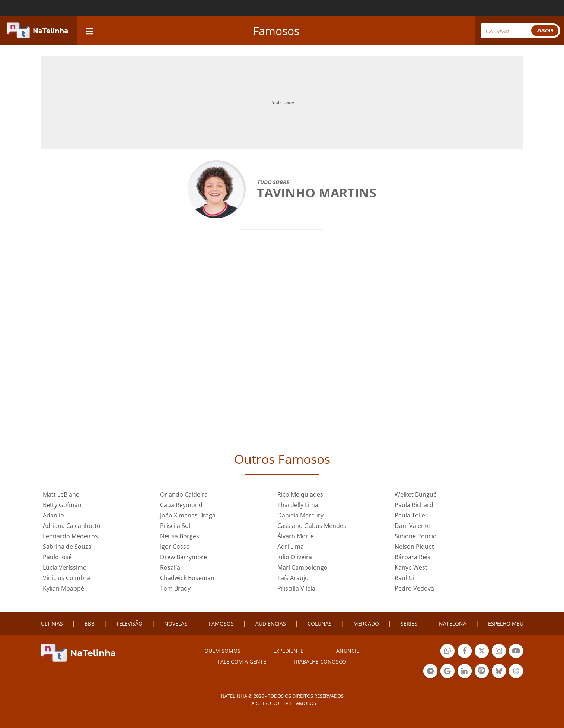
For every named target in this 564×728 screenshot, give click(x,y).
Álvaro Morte (296, 536)
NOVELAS (176, 623)
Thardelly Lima (298, 505)
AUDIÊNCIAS (271, 623)
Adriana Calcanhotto (72, 526)
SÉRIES (409, 623)
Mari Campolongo (302, 567)
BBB (90, 623)
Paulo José (57, 557)
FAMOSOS (221, 623)
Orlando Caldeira (184, 494)
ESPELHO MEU (506, 623)
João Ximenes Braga (188, 515)
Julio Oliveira (295, 557)
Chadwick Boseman (187, 578)
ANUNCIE (348, 651)
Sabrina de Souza (67, 547)
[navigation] (89, 30)
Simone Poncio (416, 536)
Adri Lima (291, 547)
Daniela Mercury (300, 515)
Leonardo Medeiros (70, 536)
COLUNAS (320, 623)
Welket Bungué (416, 494)
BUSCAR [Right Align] (545, 30)
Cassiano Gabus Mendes (312, 526)
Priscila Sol (175, 526)
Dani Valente (412, 526)
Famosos (276, 31)
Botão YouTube (516, 652)
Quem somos (222, 651)
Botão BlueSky (499, 672)
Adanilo (53, 515)
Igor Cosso (175, 547)
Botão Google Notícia (447, 672)
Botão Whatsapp (447, 652)
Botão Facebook (465, 652)
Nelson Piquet (414, 547)
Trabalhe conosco (320, 661)
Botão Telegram (430, 672)
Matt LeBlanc (61, 494)
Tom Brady (175, 588)
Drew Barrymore (184, 557)
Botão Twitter (482, 652)
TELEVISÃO (129, 623)
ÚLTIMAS (52, 623)
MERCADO (366, 623)
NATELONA (453, 623)
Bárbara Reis (412, 557)
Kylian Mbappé (63, 588)
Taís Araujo (293, 578)
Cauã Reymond (181, 505)
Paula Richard (414, 505)
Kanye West (411, 567)
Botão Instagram (499, 652)
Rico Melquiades (300, 494)
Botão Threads (516, 672)
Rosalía (170, 567)
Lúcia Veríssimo (65, 567)
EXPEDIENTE (288, 651)
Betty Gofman (62, 505)
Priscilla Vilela (296, 588)
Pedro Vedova (414, 588)
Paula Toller (411, 515)
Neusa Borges (180, 536)
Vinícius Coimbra (66, 578)
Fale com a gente (242, 661)
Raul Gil (405, 578)
